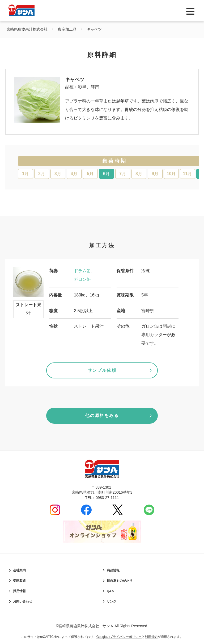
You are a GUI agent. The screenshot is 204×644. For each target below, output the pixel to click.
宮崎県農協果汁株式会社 (27, 29)
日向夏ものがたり (120, 581)
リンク (112, 601)
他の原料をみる (102, 416)
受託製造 (19, 581)
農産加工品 (67, 29)
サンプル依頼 (102, 370)
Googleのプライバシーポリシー (119, 637)
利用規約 (151, 637)
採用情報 (19, 591)
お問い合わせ (23, 601)
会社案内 (19, 570)
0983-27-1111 (107, 498)
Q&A (110, 591)
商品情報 (113, 570)
